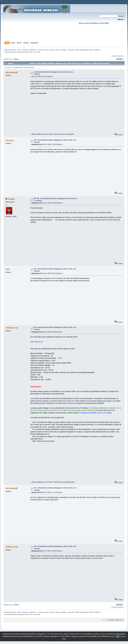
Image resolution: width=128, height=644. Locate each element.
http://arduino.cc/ (37, 342)
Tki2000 (97, 50)
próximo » (121, 56)
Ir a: (102, 620)
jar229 (91, 50)
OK (118, 636)
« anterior (114, 56)
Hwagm (11, 199)
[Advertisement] (64, 35)
